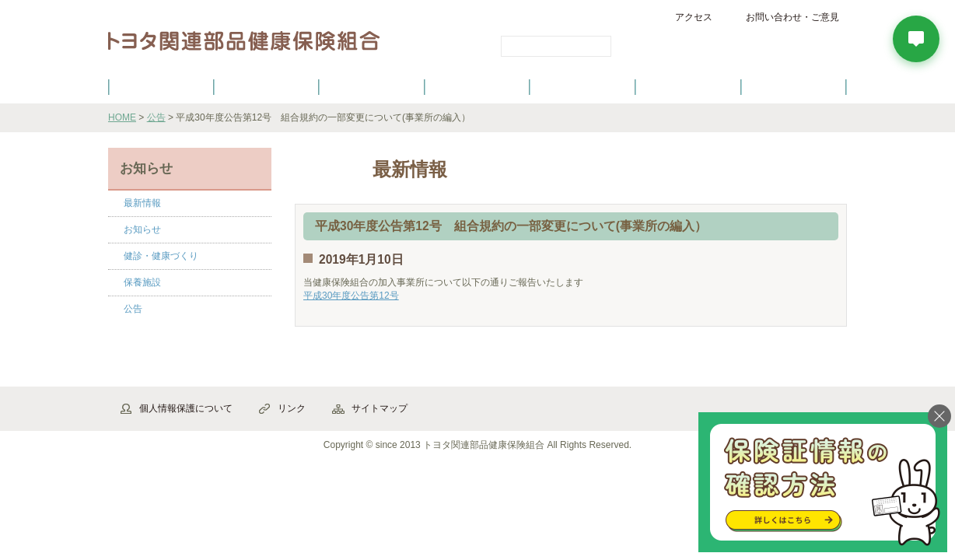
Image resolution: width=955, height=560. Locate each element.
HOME (122, 117)
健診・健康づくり (477, 86)
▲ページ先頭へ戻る (804, 370)
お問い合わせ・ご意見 (792, 17)
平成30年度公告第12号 (351, 296)
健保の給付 (372, 86)
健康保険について (266, 86)
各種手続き (583, 86)
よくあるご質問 (794, 86)
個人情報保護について (186, 408)
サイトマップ (380, 408)
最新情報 (142, 203)
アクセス (694, 17)
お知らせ (142, 229)
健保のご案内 (161, 86)
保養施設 (688, 86)
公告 (156, 117)
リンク (292, 408)
